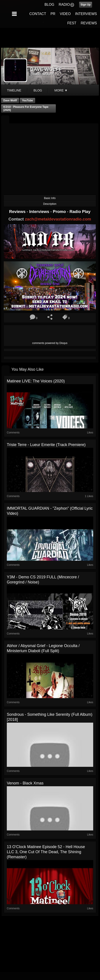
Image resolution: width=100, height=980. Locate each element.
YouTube (27, 101)
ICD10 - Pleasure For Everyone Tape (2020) (26, 108)
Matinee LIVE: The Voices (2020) (36, 381)
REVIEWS (89, 23)
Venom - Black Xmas (25, 783)
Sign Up (86, 5)
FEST (72, 23)
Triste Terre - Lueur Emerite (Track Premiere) (46, 445)
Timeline (14, 90)
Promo (60, 212)
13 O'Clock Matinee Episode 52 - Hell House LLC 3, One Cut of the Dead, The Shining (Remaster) (46, 852)
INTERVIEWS (86, 14)
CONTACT (38, 14)
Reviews (18, 212)
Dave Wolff (10, 101)
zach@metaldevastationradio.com (58, 219)
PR (53, 14)
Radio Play (80, 212)
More (61, 90)
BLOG (49, 5)
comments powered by (50, 343)
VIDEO (65, 14)
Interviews (40, 212)
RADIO (64, 5)
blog (38, 90)
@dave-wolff (42, 74)
